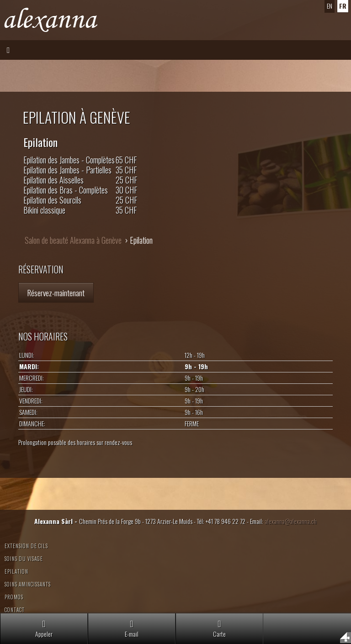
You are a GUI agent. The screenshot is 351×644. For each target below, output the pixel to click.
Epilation (16, 571)
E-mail (132, 629)
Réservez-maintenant (56, 293)
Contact (15, 610)
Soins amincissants (28, 584)
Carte (219, 629)
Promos (14, 597)
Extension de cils (26, 546)
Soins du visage (24, 559)
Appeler (44, 629)
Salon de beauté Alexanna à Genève (73, 240)
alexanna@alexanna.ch (291, 521)
